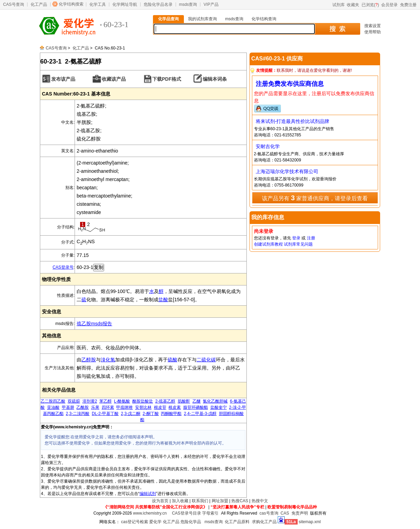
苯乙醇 (106, 401)
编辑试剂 (148, 494)
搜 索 (337, 29)
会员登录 (389, 5)
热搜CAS (240, 501)
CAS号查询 (14, 4)
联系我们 (200, 501)
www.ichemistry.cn (150, 513)
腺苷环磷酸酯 (196, 407)
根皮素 (175, 407)
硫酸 (173, 360)
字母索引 (210, 513)
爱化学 (155, 522)
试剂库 (339, 5)
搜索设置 (373, 26)
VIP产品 (211, 4)
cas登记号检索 (135, 522)
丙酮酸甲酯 (171, 414)
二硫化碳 (206, 360)
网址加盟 (220, 501)
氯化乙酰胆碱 (215, 401)
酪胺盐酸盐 (143, 401)
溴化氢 (108, 360)
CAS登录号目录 (186, 513)
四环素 (108, 407)
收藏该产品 (114, 79)
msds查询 (188, 4)
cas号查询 (269, 513)
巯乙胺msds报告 (94, 324)
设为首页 (160, 501)
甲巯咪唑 (124, 407)
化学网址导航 (125, 4)
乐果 (95, 407)
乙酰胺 (82, 407)
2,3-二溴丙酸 (78, 414)
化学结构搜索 (71, 4)
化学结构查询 (264, 19)
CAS (285, 513)
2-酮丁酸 (151, 414)
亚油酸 (53, 407)
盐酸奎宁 (219, 407)
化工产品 (39, 4)
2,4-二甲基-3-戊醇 (200, 414)
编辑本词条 (215, 79)
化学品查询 (168, 19)
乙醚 (197, 401)
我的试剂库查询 (202, 19)
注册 (311, 238)
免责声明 (300, 513)
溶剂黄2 (90, 401)
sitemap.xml (310, 522)
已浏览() (370, 5)
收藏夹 (353, 5)
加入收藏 (180, 501)
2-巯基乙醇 (165, 401)
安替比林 (143, 407)
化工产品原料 (237, 522)
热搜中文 (260, 501)
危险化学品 (191, 522)
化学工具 (98, 4)
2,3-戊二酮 (131, 414)
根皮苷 (160, 407)
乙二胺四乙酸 (53, 401)
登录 (296, 238)
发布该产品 (63, 79)
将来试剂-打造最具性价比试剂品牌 (293, 121)
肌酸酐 (184, 401)
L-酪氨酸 (122, 401)
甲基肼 (68, 407)
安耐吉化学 (268, 146)
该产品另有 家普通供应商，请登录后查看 (315, 198)
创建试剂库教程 (268, 244)
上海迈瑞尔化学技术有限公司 (287, 171)
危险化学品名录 (158, 4)
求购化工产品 (264, 522)
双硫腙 (74, 401)
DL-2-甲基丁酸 (105, 414)
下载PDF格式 (167, 79)
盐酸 (163, 300)
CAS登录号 (63, 267)
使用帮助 (373, 32)
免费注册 (408, 5)
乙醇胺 (89, 360)
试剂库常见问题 (298, 244)
